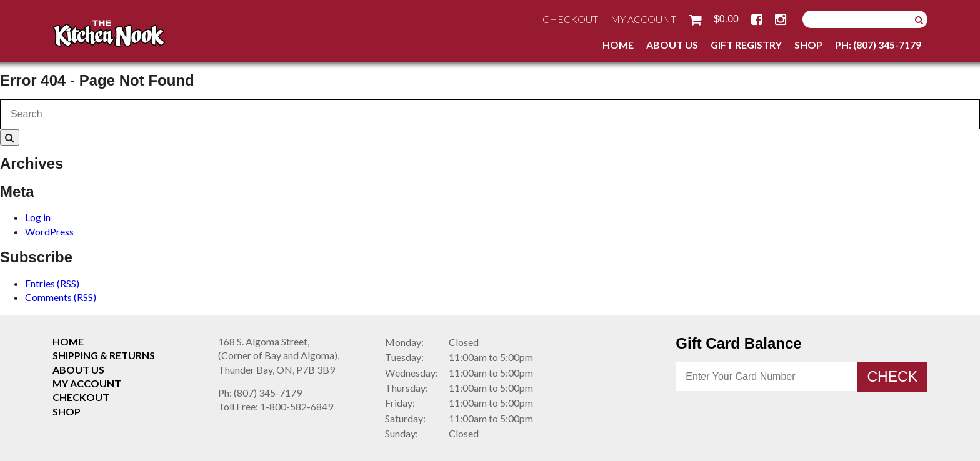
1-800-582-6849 (276, 406)
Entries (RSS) (52, 283)
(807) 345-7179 (260, 393)
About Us (672, 45)
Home (618, 45)
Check (892, 377)
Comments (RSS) (61, 297)
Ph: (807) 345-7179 (878, 45)
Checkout (570, 19)
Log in (38, 217)
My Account (643, 19)
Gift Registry (746, 45)
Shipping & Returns (104, 355)
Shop (808, 45)
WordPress (49, 231)
